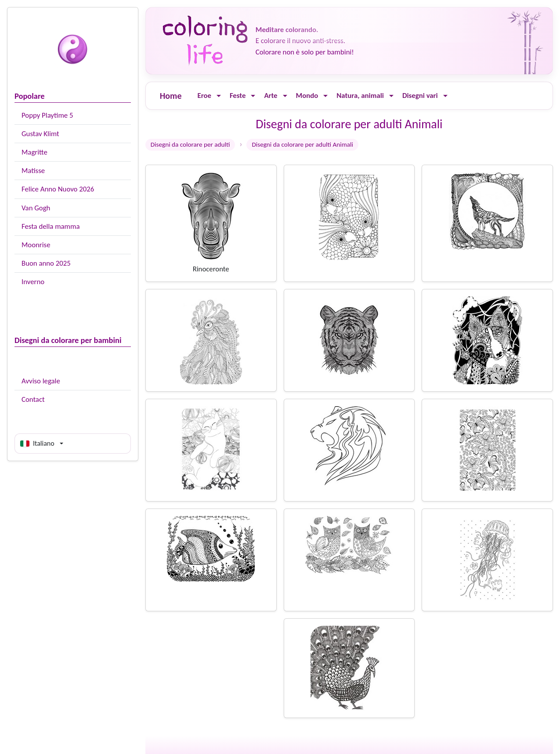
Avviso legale (41, 381)
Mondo (307, 96)
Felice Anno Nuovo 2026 (58, 189)
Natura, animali (360, 96)
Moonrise (36, 245)
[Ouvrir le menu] (219, 96)
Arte (271, 96)
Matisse (33, 171)
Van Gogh (36, 208)
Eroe (204, 96)
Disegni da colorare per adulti (190, 144)
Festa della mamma (51, 226)
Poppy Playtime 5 (47, 115)
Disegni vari (420, 96)
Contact (33, 399)
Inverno (33, 282)
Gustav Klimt (40, 134)
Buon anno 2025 (46, 263)
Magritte (34, 152)
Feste (238, 96)
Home (171, 96)
